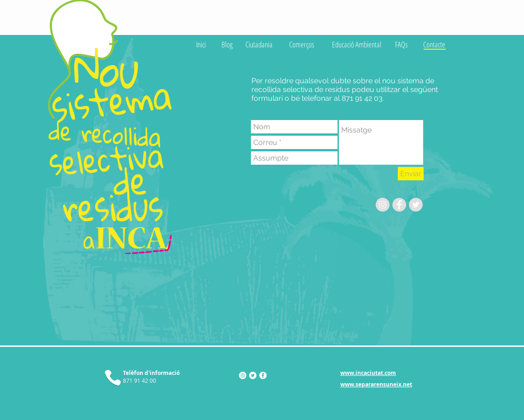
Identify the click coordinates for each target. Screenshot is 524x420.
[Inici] (201, 44)
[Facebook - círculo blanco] (263, 375)
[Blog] (227, 44)
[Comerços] (302, 44)
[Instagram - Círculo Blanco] (243, 375)
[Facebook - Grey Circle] (399, 205)
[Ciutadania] (259, 44)
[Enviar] (411, 174)
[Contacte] (434, 44)
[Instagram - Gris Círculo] (383, 205)
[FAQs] (401, 44)
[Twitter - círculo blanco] (253, 375)
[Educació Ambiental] (356, 44)
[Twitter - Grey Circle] (416, 205)
